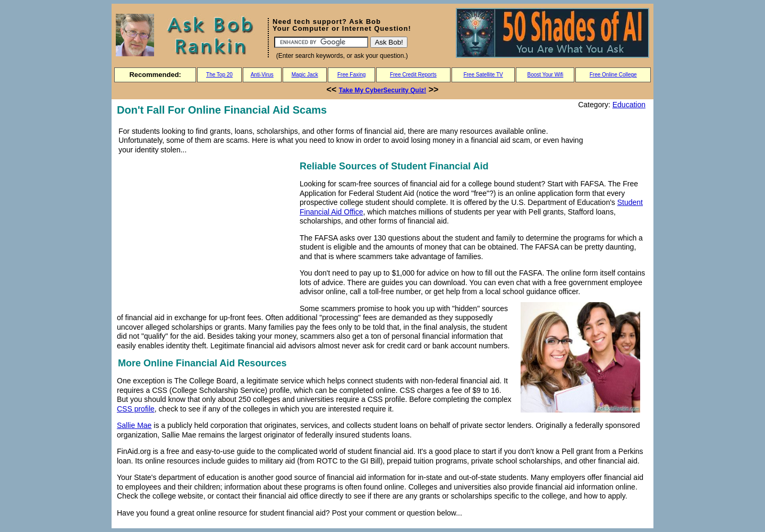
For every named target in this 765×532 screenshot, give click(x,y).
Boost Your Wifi (546, 75)
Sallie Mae (134, 425)
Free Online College (613, 75)
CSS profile (136, 409)
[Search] (321, 42)
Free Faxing (351, 75)
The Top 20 (219, 75)
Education (629, 105)
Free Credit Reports (413, 75)
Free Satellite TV (483, 75)
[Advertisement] (206, 233)
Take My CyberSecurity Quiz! (383, 90)
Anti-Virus (262, 75)
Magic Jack (305, 75)
